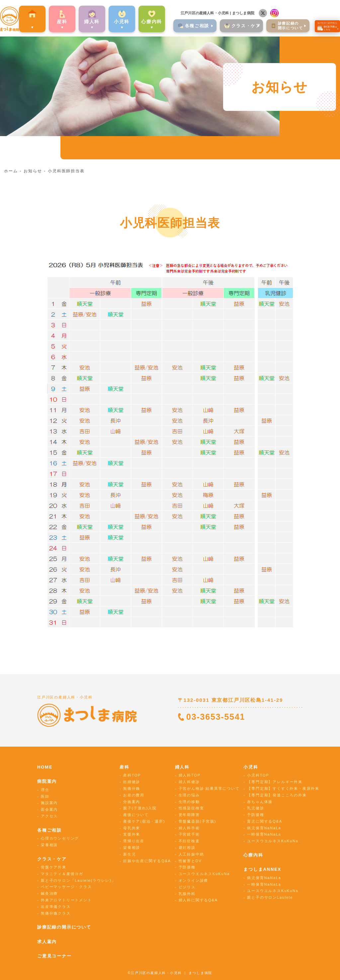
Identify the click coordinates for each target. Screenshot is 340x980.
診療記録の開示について (64, 927)
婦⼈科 (90, 21)
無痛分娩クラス (56, 913)
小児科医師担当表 (66, 171)
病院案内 (30, 21)
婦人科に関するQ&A (198, 900)
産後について (136, 815)
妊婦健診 (132, 782)
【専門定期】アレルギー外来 (275, 782)
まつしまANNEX (262, 869)
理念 (45, 790)
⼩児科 (120, 21)
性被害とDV (190, 861)
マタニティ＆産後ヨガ (62, 874)
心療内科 (150, 21)
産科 (60, 21)
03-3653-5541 (216, 717)
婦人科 (182, 767)
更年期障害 (189, 815)
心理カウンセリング (60, 838)
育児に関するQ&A (264, 821)
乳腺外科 (187, 894)
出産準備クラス (56, 907)
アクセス (49, 816)
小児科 (251, 767)
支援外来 (132, 834)
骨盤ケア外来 (54, 867)
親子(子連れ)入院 (140, 808)
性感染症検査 (191, 808)
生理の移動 (189, 802)
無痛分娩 (132, 788)
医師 (45, 796)
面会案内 (49, 809)
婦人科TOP (190, 775)
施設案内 (49, 803)
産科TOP (132, 775)
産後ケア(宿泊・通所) (144, 821)
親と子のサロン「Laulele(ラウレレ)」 (78, 880)
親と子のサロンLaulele (270, 897)
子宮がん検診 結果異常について (209, 788)
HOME (45, 767)
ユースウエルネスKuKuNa (204, 874)
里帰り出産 (134, 841)
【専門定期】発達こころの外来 (277, 795)
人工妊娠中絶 (191, 854)
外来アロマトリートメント (66, 900)
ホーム (11, 171)
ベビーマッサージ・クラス (66, 887)
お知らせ (33, 171)
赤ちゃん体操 (260, 802)
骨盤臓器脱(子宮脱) (197, 821)
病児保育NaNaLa (264, 828)
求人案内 (47, 942)
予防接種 (187, 867)
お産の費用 (134, 795)
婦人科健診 (189, 782)
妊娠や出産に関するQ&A (147, 861)
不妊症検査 (189, 841)
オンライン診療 (194, 880)
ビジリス (187, 887)
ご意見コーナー (54, 956)
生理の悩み (189, 795)
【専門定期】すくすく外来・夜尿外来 (283, 788)
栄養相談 (49, 845)
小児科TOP (258, 775)
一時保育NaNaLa (264, 834)
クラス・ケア (52, 859)
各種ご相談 (49, 830)
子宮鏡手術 (189, 834)
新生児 (129, 854)
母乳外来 (132, 828)
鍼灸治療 (49, 893)
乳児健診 (255, 808)
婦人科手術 (189, 828)
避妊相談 (187, 848)
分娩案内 (132, 802)
